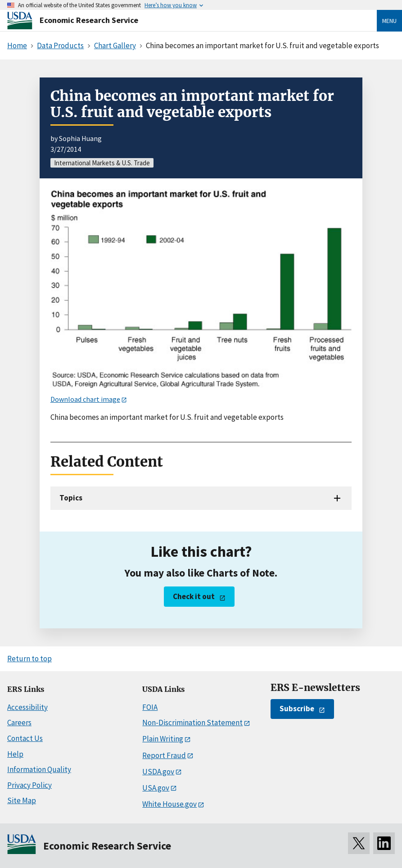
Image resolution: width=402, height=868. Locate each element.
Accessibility (27, 707)
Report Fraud (164, 755)
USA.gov (156, 788)
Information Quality (39, 769)
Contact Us (25, 738)
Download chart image (85, 399)
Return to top (29, 659)
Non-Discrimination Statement (192, 723)
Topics (71, 498)
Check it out (194, 596)
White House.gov (169, 804)
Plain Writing (163, 739)
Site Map (22, 800)
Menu (389, 21)
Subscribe (297, 709)
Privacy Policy (29, 785)
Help (15, 754)
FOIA (150, 707)
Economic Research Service (89, 20)
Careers (19, 723)
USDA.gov (158, 772)
